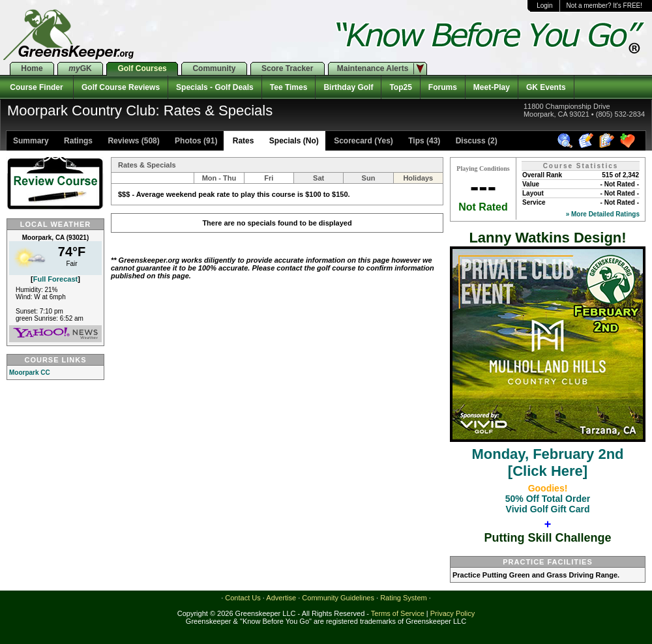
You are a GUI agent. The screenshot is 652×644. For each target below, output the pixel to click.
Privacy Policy (452, 613)
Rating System (404, 598)
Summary (31, 141)
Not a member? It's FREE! (604, 6)
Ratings (77, 141)
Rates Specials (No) (274, 141)
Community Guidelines (338, 598)
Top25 (400, 87)
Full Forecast (55, 279)
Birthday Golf (348, 87)
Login (544, 6)
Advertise (281, 598)
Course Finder (37, 87)
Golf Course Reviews (121, 87)
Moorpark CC (30, 373)
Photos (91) (195, 141)
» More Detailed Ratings (603, 214)
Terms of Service (398, 613)
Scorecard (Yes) (363, 141)
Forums (443, 87)
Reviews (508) (133, 141)
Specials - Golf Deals (215, 87)
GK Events (546, 87)
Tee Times (289, 87)
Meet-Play (492, 87)
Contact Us (243, 598)
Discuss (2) (475, 141)
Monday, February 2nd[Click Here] (548, 454)
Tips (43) (423, 141)
